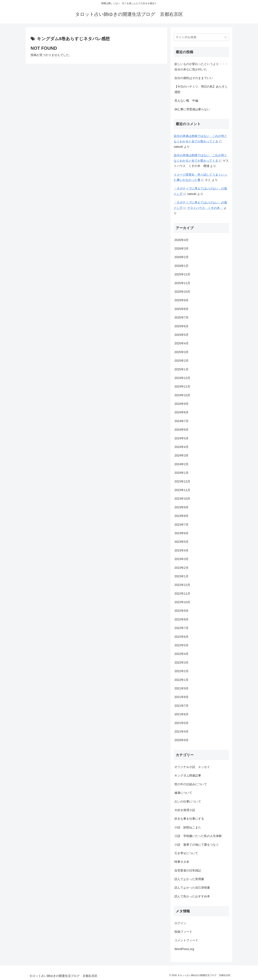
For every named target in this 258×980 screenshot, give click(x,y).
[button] (226, 37)
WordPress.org (184, 949)
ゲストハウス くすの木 (205, 208)
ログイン (180, 923)
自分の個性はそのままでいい (194, 78)
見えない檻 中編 (186, 101)
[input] (201, 37)
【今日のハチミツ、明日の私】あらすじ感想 (201, 89)
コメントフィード (186, 940)
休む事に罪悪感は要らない (192, 109)
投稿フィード (183, 932)
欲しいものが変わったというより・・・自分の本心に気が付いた (201, 67)
